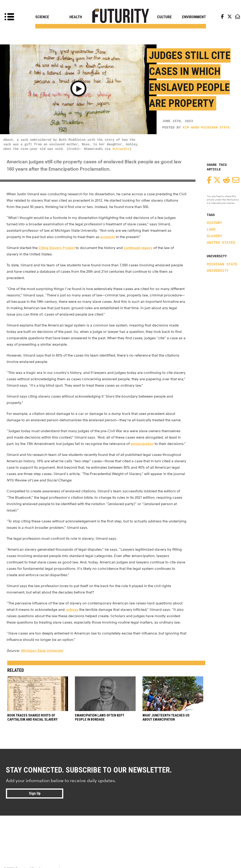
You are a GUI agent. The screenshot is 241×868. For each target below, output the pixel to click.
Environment (194, 17)
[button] (78, 89)
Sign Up (35, 793)
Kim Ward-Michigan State (206, 128)
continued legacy (138, 248)
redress (72, 610)
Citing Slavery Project (57, 248)
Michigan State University (42, 651)
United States (221, 243)
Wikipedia (121, 149)
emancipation (142, 444)
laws (211, 230)
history (214, 223)
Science (42, 17)
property (108, 237)
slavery (214, 236)
